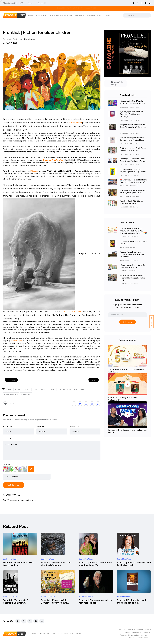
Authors (45, 15)
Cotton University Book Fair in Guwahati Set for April (133, 149)
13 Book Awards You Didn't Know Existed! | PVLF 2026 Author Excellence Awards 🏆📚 (134, 231)
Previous (11, 380)
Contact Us (42, 3)
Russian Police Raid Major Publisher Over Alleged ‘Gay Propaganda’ (132, 254)
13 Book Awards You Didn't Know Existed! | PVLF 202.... (126, 371)
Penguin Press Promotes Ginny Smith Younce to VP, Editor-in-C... (133, 127)
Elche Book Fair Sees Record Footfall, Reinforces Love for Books (132, 278)
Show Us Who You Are (53, 160)
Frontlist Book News (64, 389)
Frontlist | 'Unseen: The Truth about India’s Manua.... (56, 564)
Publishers (80, 15)
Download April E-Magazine (77, 8)
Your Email (40, 426)
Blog (108, 15)
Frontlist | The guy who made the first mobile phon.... (96, 601)
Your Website (75, 426)
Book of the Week (10, 559)
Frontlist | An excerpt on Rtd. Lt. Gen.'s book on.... (20, 564)
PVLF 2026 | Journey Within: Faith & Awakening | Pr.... (123, 399)
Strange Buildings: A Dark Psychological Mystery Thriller (133, 171)
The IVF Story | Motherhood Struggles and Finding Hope (132, 139)
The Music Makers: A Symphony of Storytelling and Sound (133, 192)
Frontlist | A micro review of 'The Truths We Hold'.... (134, 564)
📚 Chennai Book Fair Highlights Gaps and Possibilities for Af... (133, 181)
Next (94, 380)
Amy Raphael (75, 123)
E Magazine (91, 15)
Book (36, 389)
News (37, 15)
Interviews (54, 15)
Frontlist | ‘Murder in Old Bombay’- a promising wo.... (55, 601)
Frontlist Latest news (11, 394)
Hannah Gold (17, 341)
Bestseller (27, 389)
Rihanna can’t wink (73, 311)
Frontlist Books (79, 389)
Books (63, 15)
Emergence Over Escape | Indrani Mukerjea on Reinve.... (127, 431)
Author (9, 389)
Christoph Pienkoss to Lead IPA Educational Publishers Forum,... (133, 160)
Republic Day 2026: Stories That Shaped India (132, 202)
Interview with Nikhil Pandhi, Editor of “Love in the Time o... (133, 102)
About (30, 3)
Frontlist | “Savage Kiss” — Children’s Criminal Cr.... (17, 601)
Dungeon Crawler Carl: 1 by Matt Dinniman (133, 243)
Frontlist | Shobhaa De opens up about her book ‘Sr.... (95, 564)
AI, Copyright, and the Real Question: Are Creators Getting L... (131, 114)
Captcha (6, 464)
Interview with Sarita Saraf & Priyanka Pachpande (132, 266)
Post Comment (14, 485)
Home (31, 15)
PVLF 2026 (152, 322)
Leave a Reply (9, 439)
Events (71, 15)
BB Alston (35, 171)
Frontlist (51, 389)
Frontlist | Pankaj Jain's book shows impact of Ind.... (132, 601)
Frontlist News (26, 394)
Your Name (7, 426)
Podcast (101, 15)
